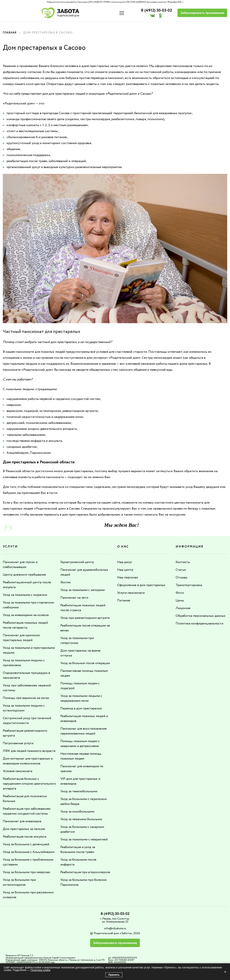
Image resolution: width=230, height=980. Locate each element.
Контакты (183, 562)
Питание (124, 601)
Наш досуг (125, 562)
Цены (180, 601)
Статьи (181, 570)
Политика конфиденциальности (200, 624)
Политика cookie (40, 970)
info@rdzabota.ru (115, 933)
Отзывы (181, 577)
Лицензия (183, 608)
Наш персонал (128, 577)
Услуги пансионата (131, 593)
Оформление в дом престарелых (142, 585)
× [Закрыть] (225, 972)
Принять (114, 975)
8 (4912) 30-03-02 (154, 11)
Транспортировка (189, 585)
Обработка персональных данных (201, 616)
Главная (10, 33)
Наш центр (125, 570)
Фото (180, 593)
